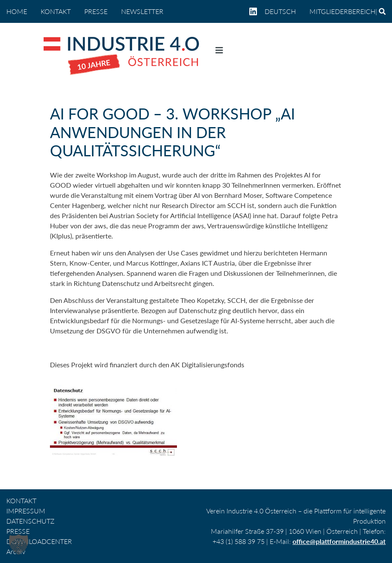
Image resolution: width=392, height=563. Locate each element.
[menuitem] (284, 11)
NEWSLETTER (142, 11)
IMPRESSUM (26, 511)
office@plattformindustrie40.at (339, 541)
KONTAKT (56, 11)
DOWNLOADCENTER (39, 541)
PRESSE (96, 11)
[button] (19, 544)
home (17, 11)
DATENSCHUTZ (30, 521)
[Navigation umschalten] (219, 52)
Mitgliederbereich (342, 11)
